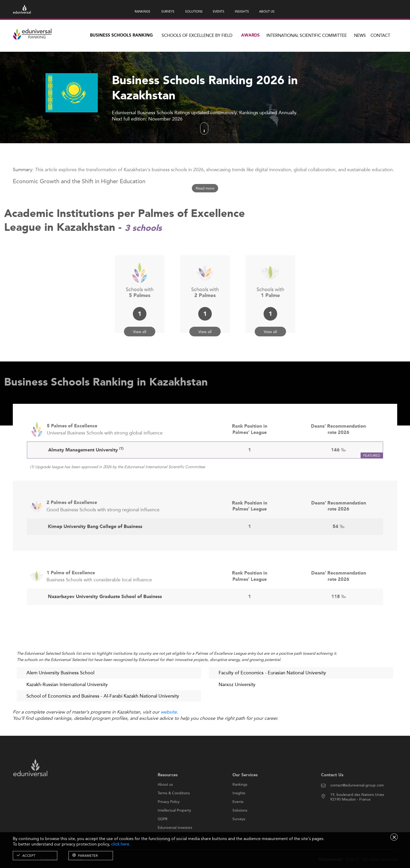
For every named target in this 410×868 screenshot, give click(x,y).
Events (238, 819)
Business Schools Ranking (121, 35)
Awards (250, 35)
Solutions (240, 827)
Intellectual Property (174, 827)
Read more (205, 188)
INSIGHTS (242, 11)
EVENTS (219, 11)
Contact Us (332, 792)
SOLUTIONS (194, 11)
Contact (380, 35)
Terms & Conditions (174, 810)
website (169, 712)
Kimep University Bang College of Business (95, 544)
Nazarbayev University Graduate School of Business (105, 614)
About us (165, 801)
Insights (239, 810)
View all (140, 322)
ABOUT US (267, 11)
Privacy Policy (169, 819)
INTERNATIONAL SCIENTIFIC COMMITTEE (307, 35)
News (360, 35)
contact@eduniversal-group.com (357, 802)
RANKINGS (143, 11)
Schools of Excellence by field (197, 35)
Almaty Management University (86, 467)
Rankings (240, 801)
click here (120, 844)
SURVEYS (168, 11)
